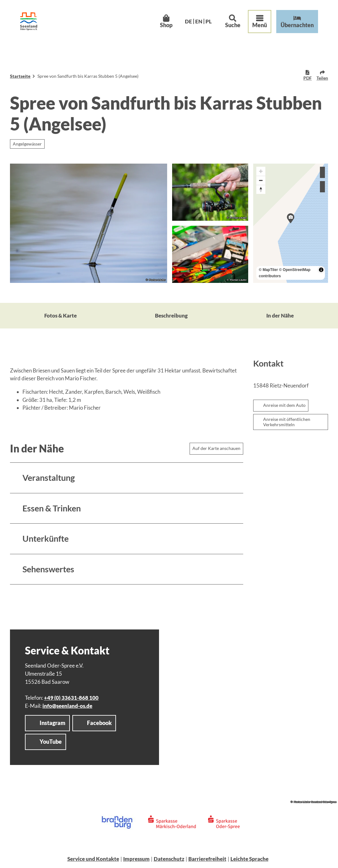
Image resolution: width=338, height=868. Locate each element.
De (188, 21)
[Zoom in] (261, 171)
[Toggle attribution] (321, 270)
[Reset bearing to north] (261, 189)
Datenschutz (169, 859)
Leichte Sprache (249, 859)
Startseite (20, 76)
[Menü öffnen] (260, 22)
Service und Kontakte (93, 859)
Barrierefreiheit (207, 859)
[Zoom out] (261, 180)
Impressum (136, 859)
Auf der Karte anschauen (216, 448)
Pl (209, 21)
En (199, 21)
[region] (291, 223)
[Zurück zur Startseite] (29, 21)
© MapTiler (268, 270)
